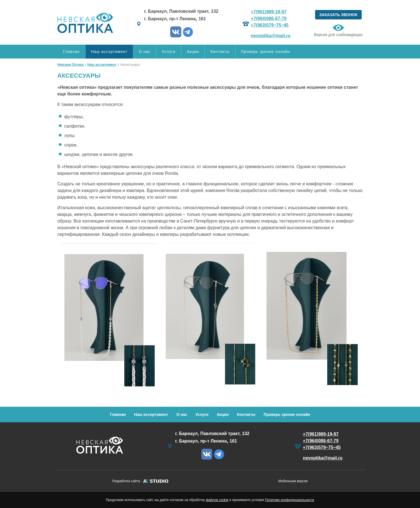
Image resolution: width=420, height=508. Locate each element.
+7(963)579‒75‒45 (270, 25)
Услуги (169, 52)
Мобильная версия (293, 481)
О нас (145, 52)
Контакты (220, 52)
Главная (71, 52)
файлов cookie (217, 500)
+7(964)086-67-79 (269, 18)
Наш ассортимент (109, 52)
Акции (193, 52)
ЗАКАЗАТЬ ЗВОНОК (338, 15)
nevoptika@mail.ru (271, 36)
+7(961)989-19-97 (269, 12)
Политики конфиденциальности (290, 500)
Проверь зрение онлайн (266, 52)
